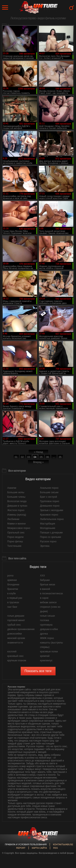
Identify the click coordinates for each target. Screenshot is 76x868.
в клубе (12, 593)
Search (72, 8)
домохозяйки (15, 634)
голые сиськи (48, 616)
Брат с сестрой (49, 497)
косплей (12, 652)
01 (16, 457)
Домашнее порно (50, 506)
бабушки (45, 580)
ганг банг (12, 607)
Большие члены (16, 497)
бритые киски (48, 585)
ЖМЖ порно (47, 638)
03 (29, 457)
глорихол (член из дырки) (50, 609)
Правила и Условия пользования (26, 844)
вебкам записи (48, 602)
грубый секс (14, 625)
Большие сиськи (49, 492)
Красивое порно (49, 515)
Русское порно (48, 542)
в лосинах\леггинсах (52, 593)
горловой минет (16, 620)
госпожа (45, 620)
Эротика (45, 546)
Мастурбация (48, 524)
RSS (55, 848)
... (54, 457)
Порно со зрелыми (51, 537)
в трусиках (13, 602)
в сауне (44, 598)
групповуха (46, 625)
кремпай (45, 656)
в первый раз (15, 598)
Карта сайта (39, 848)
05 (41, 457)
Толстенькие (14, 546)
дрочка (44, 634)
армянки (12, 580)
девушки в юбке (49, 629)
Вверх (67, 811)
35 (60, 457)
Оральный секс (16, 533)
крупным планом (17, 660)
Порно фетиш (15, 542)
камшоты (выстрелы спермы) (52, 645)
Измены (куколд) (17, 515)
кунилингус (46, 660)
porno (10, 576)
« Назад (38, 452)
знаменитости (15, 643)
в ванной (45, 589)
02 (22, 457)
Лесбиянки (13, 519)
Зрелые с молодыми (52, 510)
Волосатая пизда (17, 501)
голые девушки (16, 616)
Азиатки (12, 488)
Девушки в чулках (17, 506)
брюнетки (13, 589)
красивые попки (49, 652)
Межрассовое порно (19, 528)
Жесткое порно (16, 510)
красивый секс (15, 656)
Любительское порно (52, 519)
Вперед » (38, 462)
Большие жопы (16, 492)
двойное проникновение (21, 629)
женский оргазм (16, 638)
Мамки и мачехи (16, 524)
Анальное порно (49, 488)
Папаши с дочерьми (51, 533)
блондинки (13, 585)
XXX (43, 576)
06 (48, 457)
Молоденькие (48, 528)
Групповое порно (50, 501)
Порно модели (15, 537)
